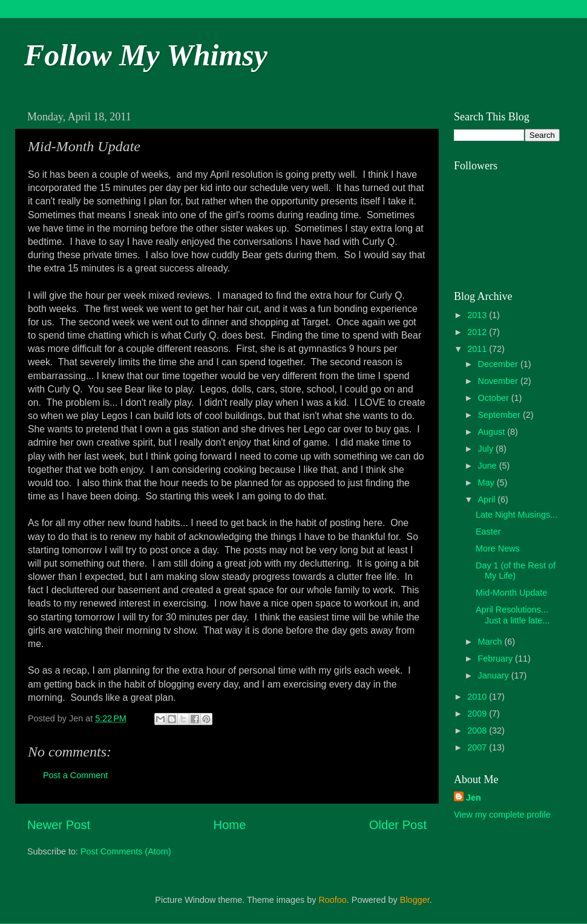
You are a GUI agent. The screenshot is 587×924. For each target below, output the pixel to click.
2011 (478, 349)
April (488, 499)
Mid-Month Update (511, 593)
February (497, 659)
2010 (478, 697)
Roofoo (332, 900)
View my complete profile (502, 815)
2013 (478, 315)
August (493, 432)
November (499, 381)
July (487, 449)
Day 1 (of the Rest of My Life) (516, 571)
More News (498, 548)
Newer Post (59, 825)
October (495, 398)
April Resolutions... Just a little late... (513, 615)
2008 (478, 730)
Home (230, 825)
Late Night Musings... (516, 515)
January (495, 675)
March (491, 642)
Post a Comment (75, 775)
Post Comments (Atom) (126, 851)
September (500, 415)
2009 (478, 714)
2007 (478, 747)
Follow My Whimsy (146, 55)
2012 (478, 332)
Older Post (398, 825)
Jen (474, 798)
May (487, 483)
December (499, 364)
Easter (488, 532)
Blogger (415, 900)
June (489, 466)
